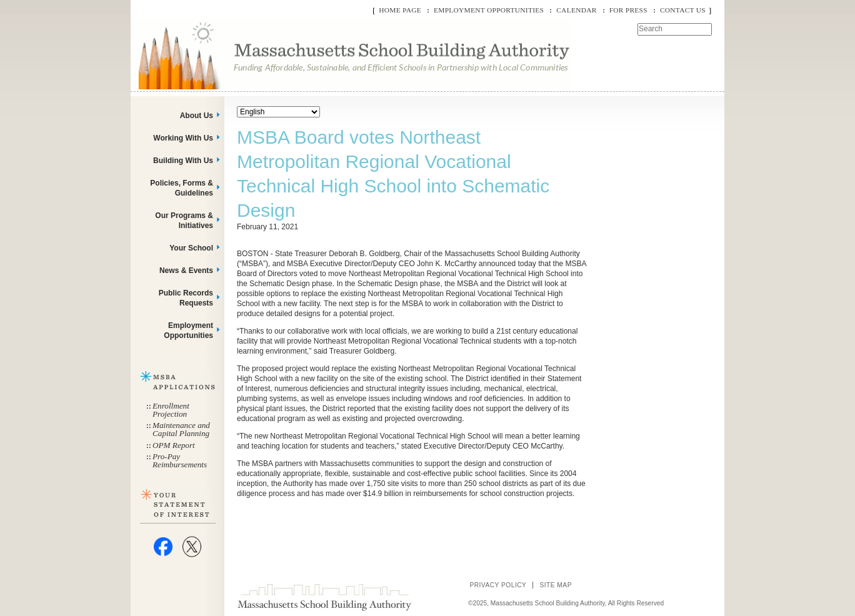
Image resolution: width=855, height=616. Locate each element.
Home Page (400, 10)
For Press (628, 10)
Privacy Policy (498, 585)
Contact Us (683, 10)
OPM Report (174, 445)
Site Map (556, 585)
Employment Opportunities (489, 10)
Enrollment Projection (171, 410)
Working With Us (183, 138)
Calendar (576, 10)
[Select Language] (278, 112)
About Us (197, 116)
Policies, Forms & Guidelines (182, 188)
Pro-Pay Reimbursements (180, 460)
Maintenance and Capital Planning (181, 429)
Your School (191, 248)
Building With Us (183, 161)
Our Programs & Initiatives (184, 221)
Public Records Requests (186, 298)
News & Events (186, 271)
